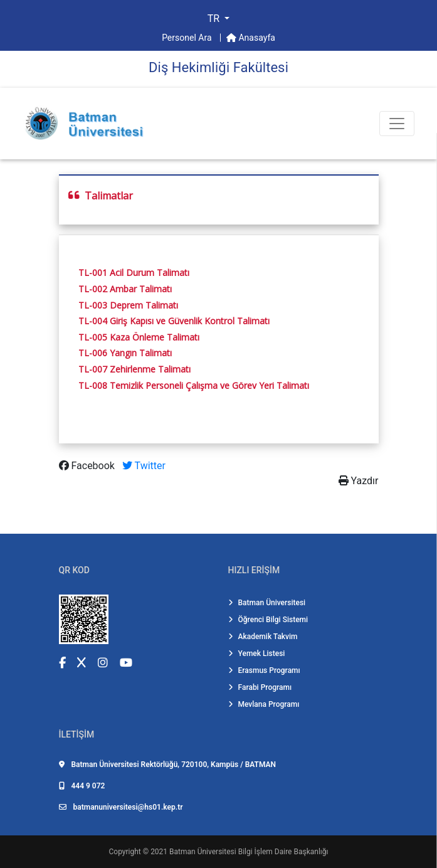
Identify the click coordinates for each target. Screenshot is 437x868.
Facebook (88, 466)
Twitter (144, 466)
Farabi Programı (260, 687)
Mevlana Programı (264, 704)
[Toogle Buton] (397, 124)
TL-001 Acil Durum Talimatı (134, 273)
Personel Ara (188, 38)
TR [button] (215, 19)
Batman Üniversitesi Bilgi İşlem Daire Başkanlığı (249, 852)
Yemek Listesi (257, 654)
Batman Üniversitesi (267, 603)
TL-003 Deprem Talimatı (128, 305)
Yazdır (359, 481)
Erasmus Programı (264, 670)
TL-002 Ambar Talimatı (125, 289)
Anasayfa (251, 38)
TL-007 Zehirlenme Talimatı (134, 369)
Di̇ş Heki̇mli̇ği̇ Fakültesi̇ (218, 67)
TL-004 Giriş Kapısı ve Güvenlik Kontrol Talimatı (174, 321)
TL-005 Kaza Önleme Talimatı (139, 337)
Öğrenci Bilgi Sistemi (268, 620)
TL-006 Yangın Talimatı (125, 353)
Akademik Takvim (263, 637)
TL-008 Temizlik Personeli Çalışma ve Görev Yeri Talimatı (194, 385)
